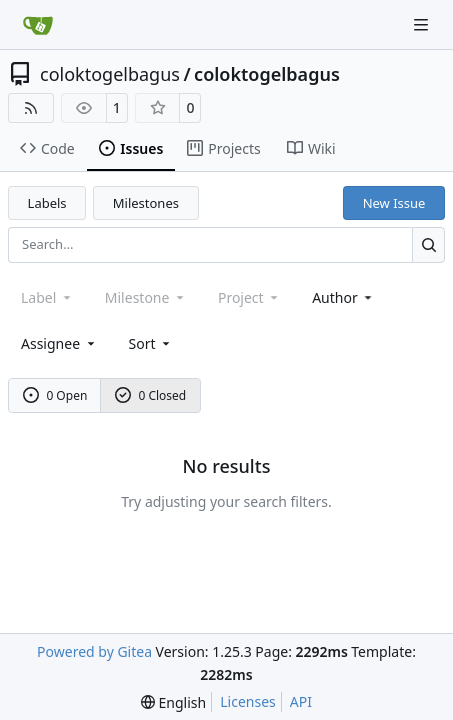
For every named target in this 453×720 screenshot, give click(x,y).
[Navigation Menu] (423, 24)
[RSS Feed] (31, 108)
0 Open (55, 395)
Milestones (146, 203)
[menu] (151, 343)
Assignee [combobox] (59, 343)
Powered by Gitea (94, 651)
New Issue (394, 203)
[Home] (38, 25)
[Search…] (428, 244)
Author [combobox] (343, 297)
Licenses (248, 701)
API (301, 701)
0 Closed (151, 395)
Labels (47, 203)
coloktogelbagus (110, 74)
